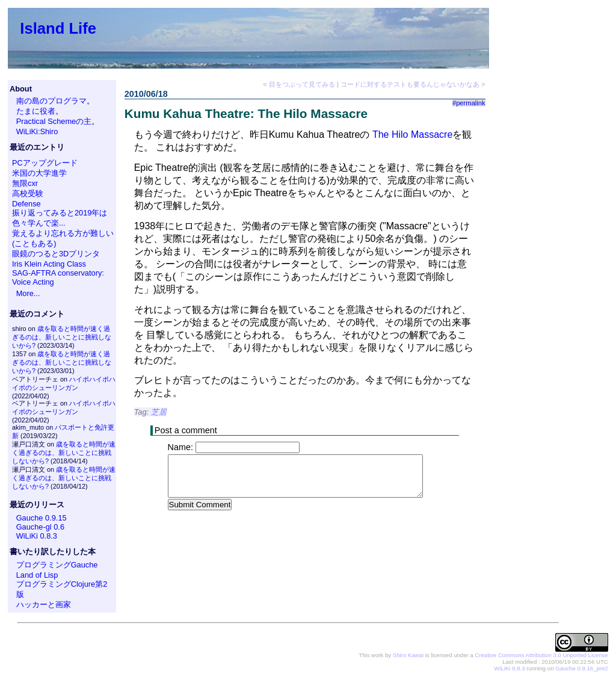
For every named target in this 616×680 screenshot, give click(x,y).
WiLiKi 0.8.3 (37, 536)
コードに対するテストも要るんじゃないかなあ (410, 84)
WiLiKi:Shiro (37, 131)
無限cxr (25, 183)
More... (28, 293)
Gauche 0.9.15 (42, 518)
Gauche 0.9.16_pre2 (581, 668)
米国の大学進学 (39, 173)
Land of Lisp (37, 575)
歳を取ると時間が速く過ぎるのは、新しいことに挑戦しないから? (62, 337)
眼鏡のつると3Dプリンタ (56, 254)
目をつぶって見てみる (302, 84)
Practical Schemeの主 (54, 121)
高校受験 (28, 193)
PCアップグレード (45, 163)
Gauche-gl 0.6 (40, 527)
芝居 (159, 412)
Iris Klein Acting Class (49, 264)
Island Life (58, 28)
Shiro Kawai (408, 655)
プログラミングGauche (57, 565)
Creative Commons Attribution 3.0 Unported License (541, 655)
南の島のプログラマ (51, 101)
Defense (26, 204)
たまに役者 (36, 111)
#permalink (469, 103)
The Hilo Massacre (412, 134)
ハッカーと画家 (44, 604)
